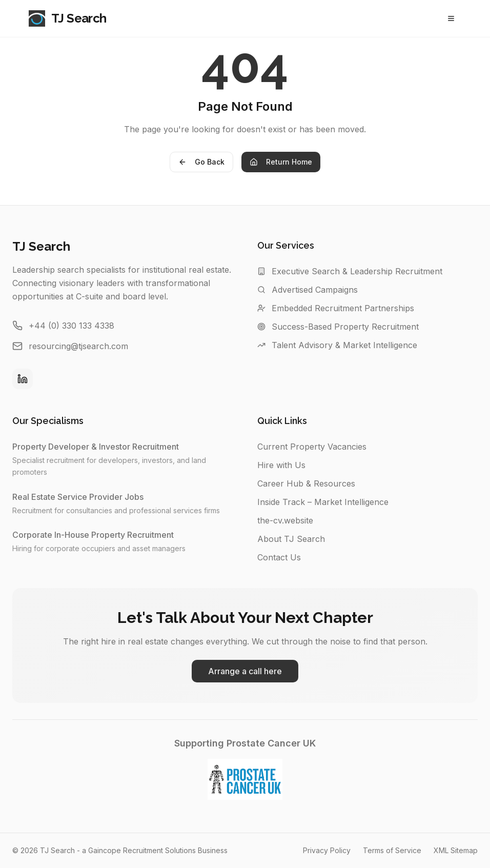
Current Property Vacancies (312, 447)
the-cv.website (285, 520)
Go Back (201, 162)
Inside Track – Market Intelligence (323, 502)
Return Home (281, 162)
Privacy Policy (327, 850)
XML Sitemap (456, 850)
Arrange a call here (245, 671)
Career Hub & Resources (306, 483)
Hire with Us (281, 465)
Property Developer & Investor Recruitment (101, 447)
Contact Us (279, 557)
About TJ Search (291, 539)
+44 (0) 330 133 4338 (72, 326)
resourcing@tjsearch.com (78, 346)
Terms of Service (392, 850)
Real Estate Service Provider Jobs (83, 497)
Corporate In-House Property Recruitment (98, 535)
